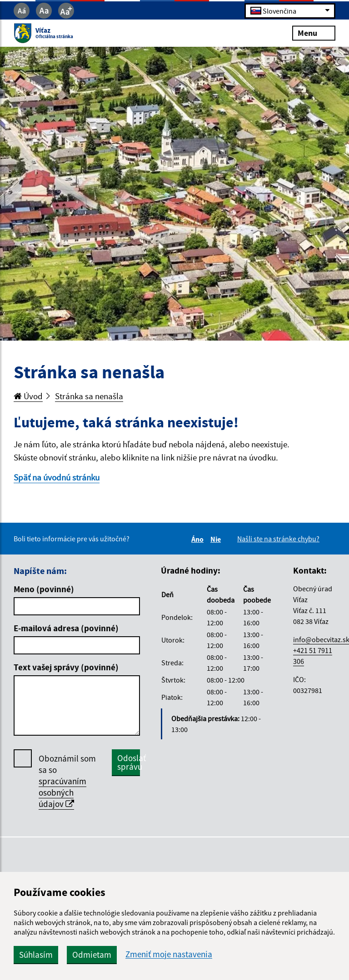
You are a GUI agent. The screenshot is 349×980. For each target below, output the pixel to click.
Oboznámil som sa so (67, 781)
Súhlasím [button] (36, 955)
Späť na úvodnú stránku (57, 477)
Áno (199, 539)
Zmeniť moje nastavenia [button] (169, 954)
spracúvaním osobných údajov (62, 792)
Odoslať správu (129, 762)
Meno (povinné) (44, 589)
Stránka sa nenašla (89, 396)
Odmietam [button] (92, 955)
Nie (217, 539)
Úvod (28, 396)
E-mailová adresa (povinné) (66, 628)
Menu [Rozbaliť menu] (314, 33)
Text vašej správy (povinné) (66, 667)
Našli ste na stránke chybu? (278, 539)
